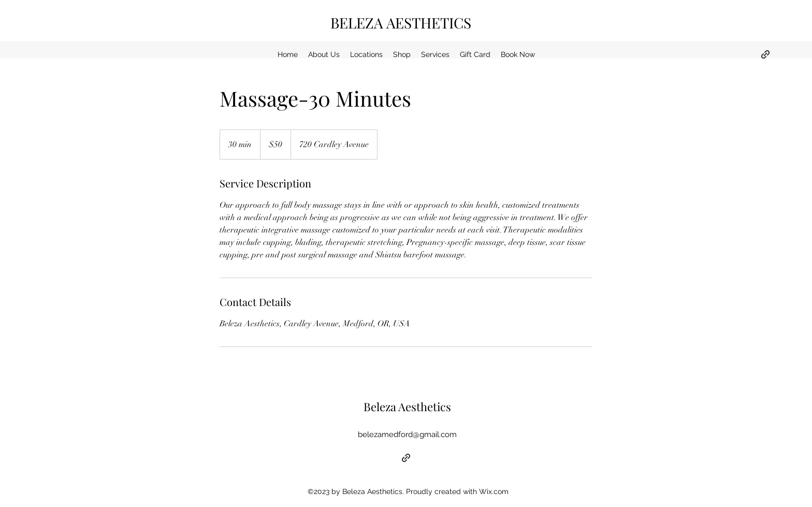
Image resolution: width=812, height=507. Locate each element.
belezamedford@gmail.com (407, 434)
